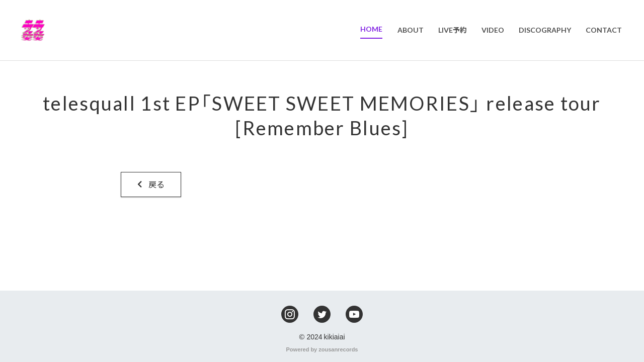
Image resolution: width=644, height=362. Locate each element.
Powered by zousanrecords (322, 349)
